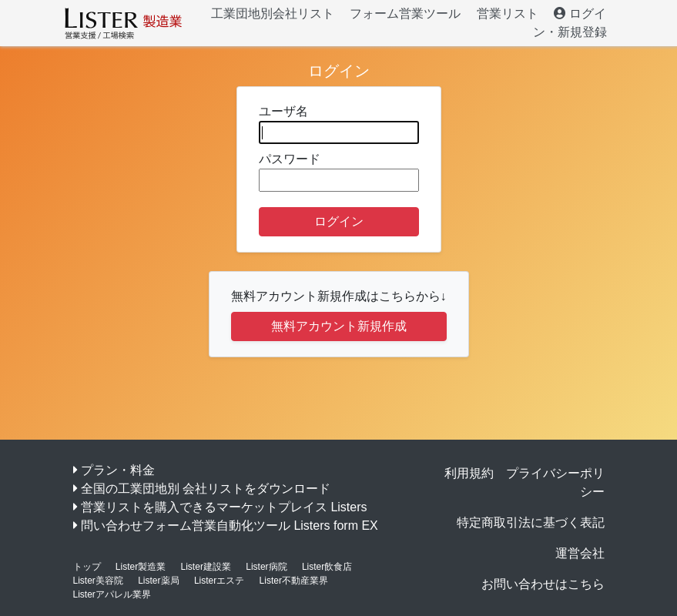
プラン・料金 (118, 470)
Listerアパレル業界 (112, 594)
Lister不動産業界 (294, 581)
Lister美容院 (98, 581)
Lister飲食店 (327, 567)
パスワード (339, 172)
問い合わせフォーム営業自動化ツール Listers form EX (230, 526)
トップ (87, 567)
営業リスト (508, 13)
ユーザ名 (339, 124)
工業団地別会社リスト (273, 13)
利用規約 (469, 473)
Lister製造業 (141, 567)
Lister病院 (266, 567)
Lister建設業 (206, 567)
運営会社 (580, 553)
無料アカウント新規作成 (339, 326)
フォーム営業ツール (405, 13)
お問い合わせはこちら (543, 584)
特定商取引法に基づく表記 (531, 522)
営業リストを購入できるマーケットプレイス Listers (224, 507)
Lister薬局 (158, 581)
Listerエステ (219, 581)
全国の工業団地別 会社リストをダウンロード (206, 489)
